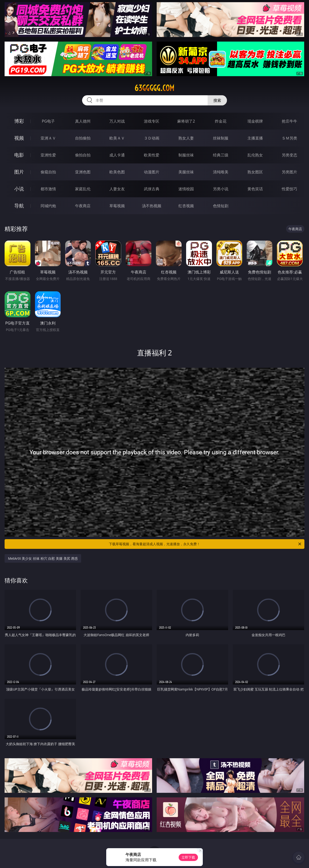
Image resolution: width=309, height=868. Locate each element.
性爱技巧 (289, 189)
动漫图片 (152, 172)
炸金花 (221, 121)
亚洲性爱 (48, 155)
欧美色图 (117, 172)
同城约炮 (48, 206)
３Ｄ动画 (152, 138)
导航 (19, 206)
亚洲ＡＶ (48, 138)
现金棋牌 (255, 121)
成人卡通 (117, 155)
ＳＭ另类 (289, 138)
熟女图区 (255, 172)
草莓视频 (117, 206)
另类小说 (221, 189)
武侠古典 (152, 189)
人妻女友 (117, 189)
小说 (19, 189)
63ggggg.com (154, 88)
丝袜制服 (221, 138)
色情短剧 (221, 206)
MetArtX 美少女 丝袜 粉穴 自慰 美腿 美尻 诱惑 (43, 558)
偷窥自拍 (48, 172)
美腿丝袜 (186, 172)
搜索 (217, 100)
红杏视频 (186, 206)
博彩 (19, 121)
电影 (19, 155)
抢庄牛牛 (289, 121)
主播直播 (255, 138)
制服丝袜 (186, 155)
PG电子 (48, 121)
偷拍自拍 (83, 155)
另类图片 (289, 172)
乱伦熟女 (255, 155)
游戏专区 (152, 121)
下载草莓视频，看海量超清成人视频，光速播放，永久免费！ (205, 544)
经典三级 (221, 155)
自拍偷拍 (83, 138)
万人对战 (117, 121)
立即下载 (188, 857)
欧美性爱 (152, 155)
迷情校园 (186, 189)
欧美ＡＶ (117, 138)
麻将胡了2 (186, 121)
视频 (19, 138)
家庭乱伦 (83, 189)
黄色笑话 (255, 189)
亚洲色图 (83, 172)
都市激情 (48, 189)
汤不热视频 (152, 206)
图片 (19, 172)
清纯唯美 (221, 172)
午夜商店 (83, 206)
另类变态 (289, 155)
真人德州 (83, 121)
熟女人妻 (186, 138)
